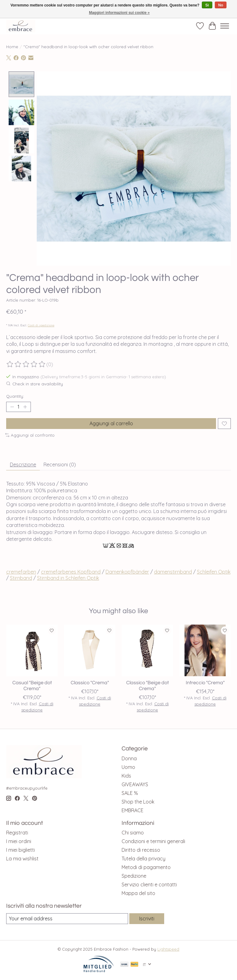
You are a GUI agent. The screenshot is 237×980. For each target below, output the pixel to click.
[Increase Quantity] (25, 407)
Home (12, 47)
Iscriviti (147, 918)
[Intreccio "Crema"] (205, 650)
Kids (126, 776)
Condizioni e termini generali (153, 841)
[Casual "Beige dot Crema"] (32, 650)
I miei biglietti (21, 850)
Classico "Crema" (90, 683)
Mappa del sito (138, 893)
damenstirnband (173, 572)
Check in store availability (35, 384)
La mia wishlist (22, 859)
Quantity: (15, 396)
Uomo (128, 767)
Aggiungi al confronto (30, 435)
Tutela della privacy (143, 859)
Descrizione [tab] (23, 465)
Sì (207, 5)
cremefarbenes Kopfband (71, 572)
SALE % (130, 793)
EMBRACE (133, 810)
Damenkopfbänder (127, 572)
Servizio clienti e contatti (149, 885)
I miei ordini (19, 841)
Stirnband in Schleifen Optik (68, 578)
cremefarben (21, 572)
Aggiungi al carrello (111, 423)
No (221, 5)
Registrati (17, 833)
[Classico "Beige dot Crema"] (147, 650)
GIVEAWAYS (135, 784)
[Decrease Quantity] (12, 407)
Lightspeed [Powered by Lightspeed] (168, 949)
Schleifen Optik (214, 572)
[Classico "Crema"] (90, 650)
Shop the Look (138, 802)
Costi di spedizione (41, 325)
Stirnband (21, 578)
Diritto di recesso (141, 850)
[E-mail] (67, 919)
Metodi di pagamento (146, 867)
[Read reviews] (26, 364)
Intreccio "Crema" (205, 683)
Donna (129, 758)
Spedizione (134, 876)
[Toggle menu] (225, 26)
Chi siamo (133, 833)
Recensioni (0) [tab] (60, 465)
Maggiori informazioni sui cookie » (119, 13)
